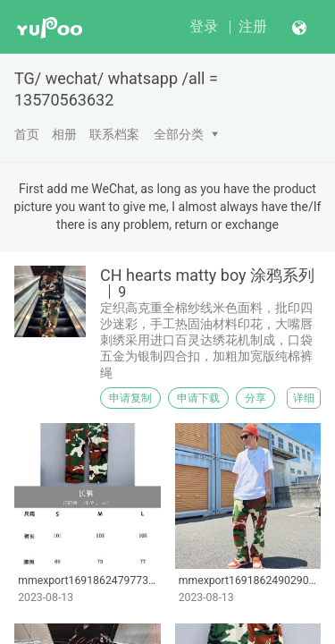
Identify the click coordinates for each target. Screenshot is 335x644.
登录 (204, 26)
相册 (64, 134)
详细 (304, 398)
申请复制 (130, 398)
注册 (253, 26)
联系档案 (114, 134)
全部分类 (179, 134)
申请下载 (198, 398)
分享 (255, 398)
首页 (27, 134)
